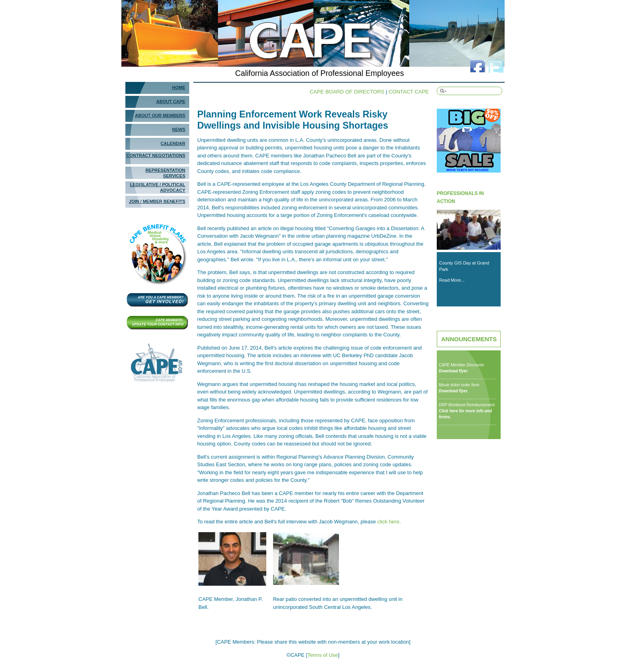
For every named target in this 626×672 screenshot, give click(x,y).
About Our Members (160, 115)
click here (388, 522)
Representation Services (165, 173)
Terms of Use (323, 655)
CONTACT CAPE (409, 92)
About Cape (171, 101)
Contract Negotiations (156, 155)
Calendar (173, 143)
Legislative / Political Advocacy (157, 187)
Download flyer (453, 371)
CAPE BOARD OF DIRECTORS (347, 92)
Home (179, 87)
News (179, 129)
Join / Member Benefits (157, 201)
